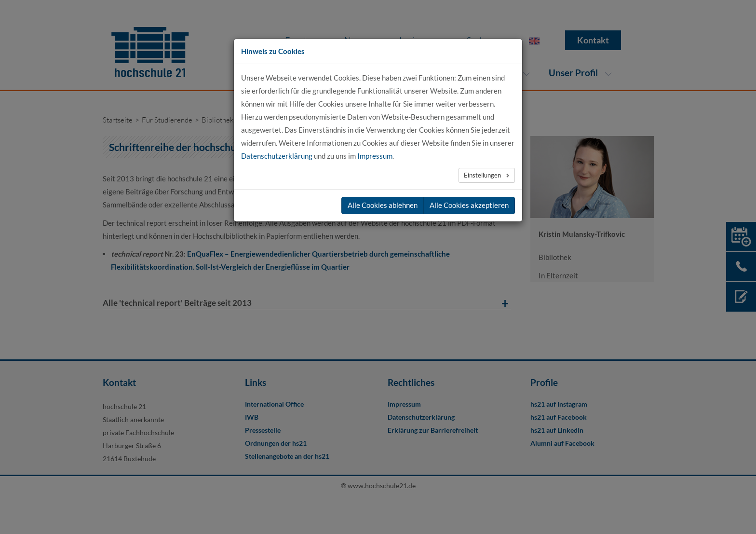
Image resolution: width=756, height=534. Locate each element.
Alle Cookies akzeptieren (469, 205)
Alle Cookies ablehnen (383, 205)
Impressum (375, 156)
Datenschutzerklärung (277, 156)
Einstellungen (483, 175)
